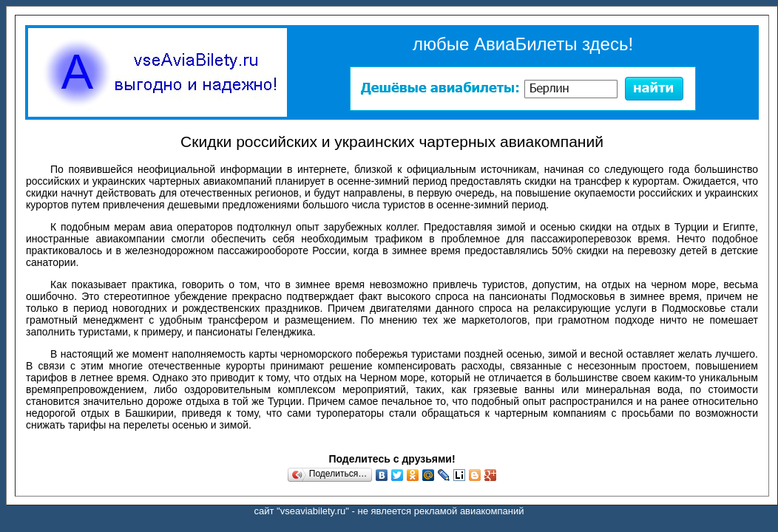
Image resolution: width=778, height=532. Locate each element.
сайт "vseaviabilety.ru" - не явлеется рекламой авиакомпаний (389, 511)
